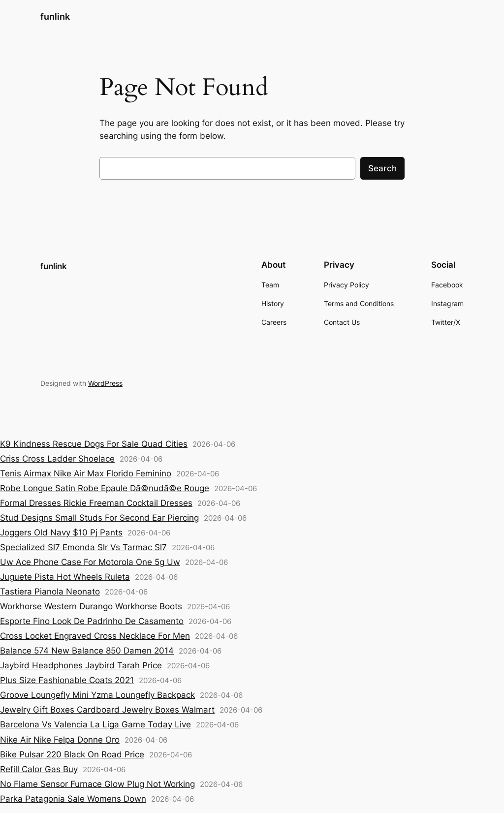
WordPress (105, 383)
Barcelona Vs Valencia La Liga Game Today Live (95, 724)
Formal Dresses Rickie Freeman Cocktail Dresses (96, 503)
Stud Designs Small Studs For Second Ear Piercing (99, 518)
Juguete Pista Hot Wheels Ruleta (65, 577)
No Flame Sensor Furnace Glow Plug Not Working (97, 784)
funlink (55, 16)
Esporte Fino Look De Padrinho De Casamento (92, 621)
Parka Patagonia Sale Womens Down (73, 799)
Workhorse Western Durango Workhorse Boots (91, 606)
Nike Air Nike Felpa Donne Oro (60, 740)
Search (382, 168)
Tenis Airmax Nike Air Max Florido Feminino (86, 473)
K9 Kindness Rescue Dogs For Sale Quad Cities (94, 444)
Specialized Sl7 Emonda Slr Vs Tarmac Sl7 (83, 547)
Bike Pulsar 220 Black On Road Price (72, 754)
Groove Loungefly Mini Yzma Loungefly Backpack (97, 695)
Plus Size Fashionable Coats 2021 (67, 680)
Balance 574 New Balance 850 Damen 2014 (87, 651)
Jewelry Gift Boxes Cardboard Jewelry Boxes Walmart (107, 710)
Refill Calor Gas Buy (39, 769)
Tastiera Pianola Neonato (50, 592)
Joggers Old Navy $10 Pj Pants (61, 532)
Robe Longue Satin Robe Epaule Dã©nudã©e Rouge (105, 488)
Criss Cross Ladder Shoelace (57, 459)
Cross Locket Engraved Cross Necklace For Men (95, 636)
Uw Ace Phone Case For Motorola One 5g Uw (90, 562)
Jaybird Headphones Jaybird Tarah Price (81, 665)
